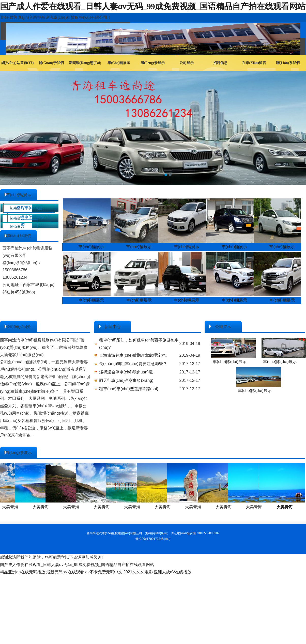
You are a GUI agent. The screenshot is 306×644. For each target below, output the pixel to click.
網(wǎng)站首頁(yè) (18, 63)
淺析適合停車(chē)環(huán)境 (126, 372)
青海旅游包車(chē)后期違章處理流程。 (134, 355)
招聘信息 (220, 63)
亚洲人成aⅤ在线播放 (173, 572)
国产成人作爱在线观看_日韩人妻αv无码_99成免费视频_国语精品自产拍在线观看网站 (153, 6)
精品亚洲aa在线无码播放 (23, 572)
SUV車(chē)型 (29, 208)
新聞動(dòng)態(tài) (85, 63)
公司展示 (187, 63)
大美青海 (38, 507)
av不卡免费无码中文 (104, 572)
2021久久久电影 (138, 572)
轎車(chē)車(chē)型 (36, 221)
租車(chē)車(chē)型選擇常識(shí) (129, 389)
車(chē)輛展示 (119, 63)
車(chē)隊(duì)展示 (230, 362)
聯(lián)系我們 (288, 63)
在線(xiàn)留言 (254, 63)
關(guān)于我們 (51, 63)
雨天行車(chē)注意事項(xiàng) (126, 380)
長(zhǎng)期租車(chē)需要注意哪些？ (133, 364)
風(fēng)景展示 (153, 63)
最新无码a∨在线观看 (65, 572)
